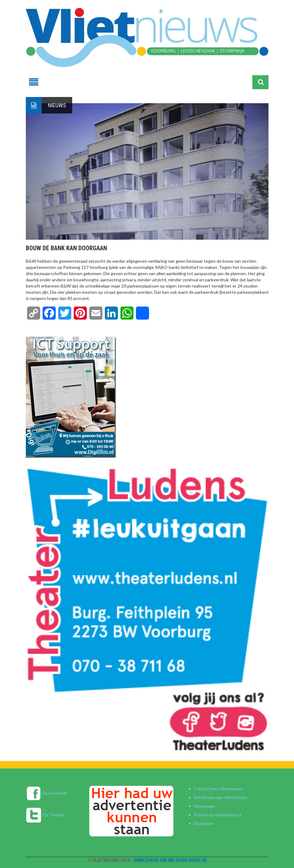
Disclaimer (204, 823)
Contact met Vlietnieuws (218, 789)
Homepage (204, 806)
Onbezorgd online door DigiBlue (170, 860)
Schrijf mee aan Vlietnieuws (221, 797)
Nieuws (57, 105)
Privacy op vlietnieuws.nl (218, 815)
